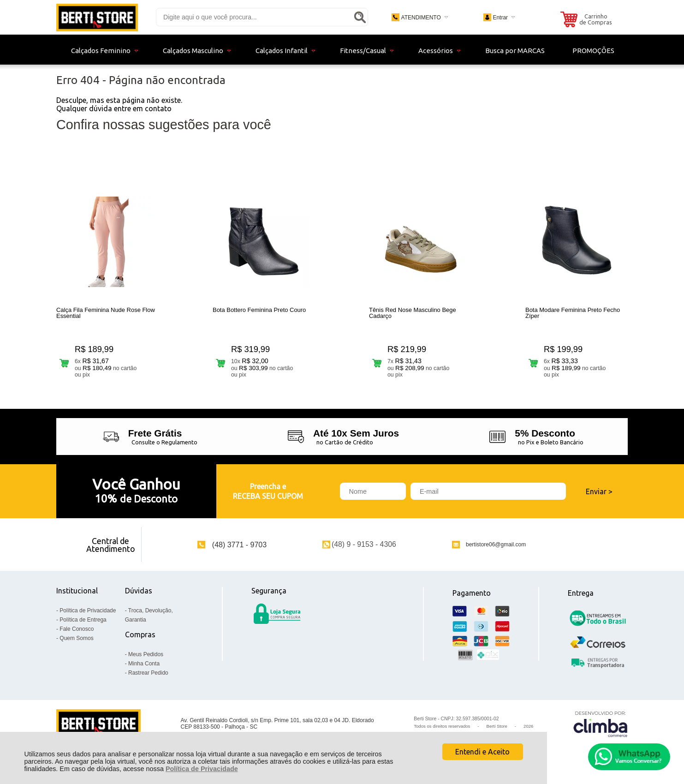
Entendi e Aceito (482, 752)
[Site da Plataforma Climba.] (601, 724)
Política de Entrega (83, 620)
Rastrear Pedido (148, 673)
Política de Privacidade (202, 769)
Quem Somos (76, 638)
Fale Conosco (77, 629)
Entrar (500, 18)
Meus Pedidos (146, 654)
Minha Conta (144, 664)
